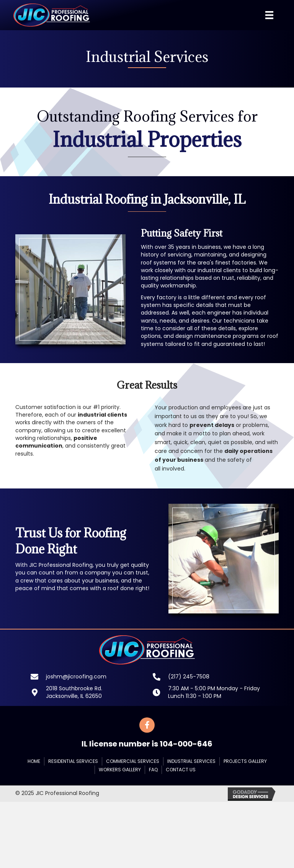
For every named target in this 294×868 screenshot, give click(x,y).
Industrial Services (191, 761)
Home (34, 761)
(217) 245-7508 (189, 677)
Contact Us (181, 770)
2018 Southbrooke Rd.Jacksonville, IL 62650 (74, 692)
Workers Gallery (120, 770)
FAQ (153, 770)
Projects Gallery (245, 761)
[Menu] (269, 15)
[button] (147, 725)
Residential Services (73, 761)
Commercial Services (133, 761)
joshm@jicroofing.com (76, 677)
